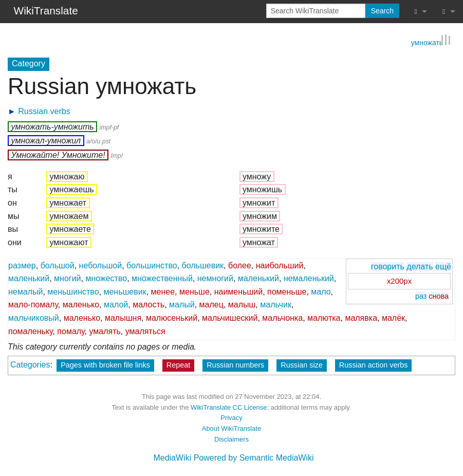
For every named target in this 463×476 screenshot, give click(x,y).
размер (22, 265)
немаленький (309, 278)
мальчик (276, 305)
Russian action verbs (374, 364)
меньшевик (125, 291)
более (240, 265)
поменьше (287, 291)
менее (163, 291)
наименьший (238, 291)
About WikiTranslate (232, 428)
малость (149, 305)
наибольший (280, 265)
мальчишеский (230, 317)
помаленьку (30, 331)
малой (116, 305)
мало (321, 291)
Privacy (231, 418)
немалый (25, 291)
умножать (427, 42)
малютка (324, 317)
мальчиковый (34, 317)
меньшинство (73, 291)
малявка (361, 317)
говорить (388, 266)
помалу (71, 331)
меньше (195, 291)
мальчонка (282, 317)
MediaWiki (172, 458)
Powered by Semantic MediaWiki (254, 458)
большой (58, 265)
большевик (203, 265)
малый (182, 305)
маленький (29, 278)
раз (421, 296)
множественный (162, 278)
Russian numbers (235, 364)
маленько (81, 305)
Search (382, 11)
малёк (393, 317)
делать (420, 266)
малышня (123, 317)
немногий (215, 278)
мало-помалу (33, 305)
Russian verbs (44, 111)
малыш (242, 305)
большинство (152, 265)
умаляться (145, 331)
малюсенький (172, 317)
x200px (399, 281)
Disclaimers (232, 439)
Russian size (302, 364)
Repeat (178, 364)
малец (211, 305)
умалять (105, 331)
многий (67, 278)
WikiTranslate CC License (229, 407)
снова (439, 296)
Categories (30, 364)
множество (106, 278)
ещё (443, 266)
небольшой (101, 265)
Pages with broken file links (105, 364)
